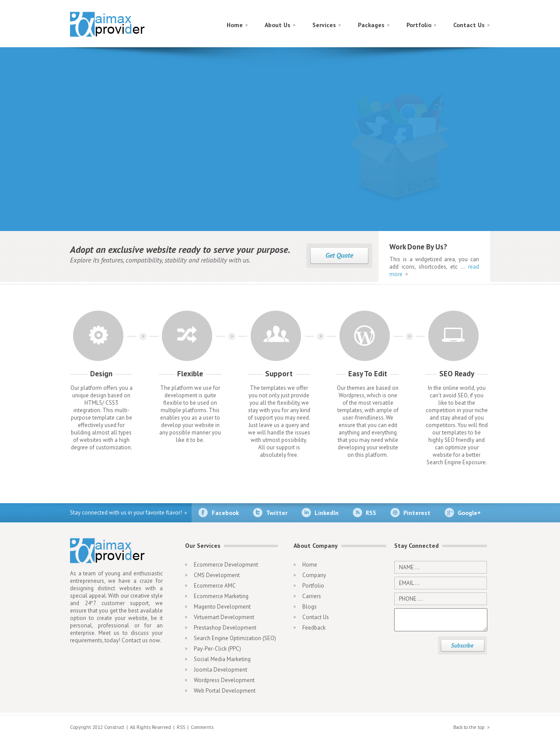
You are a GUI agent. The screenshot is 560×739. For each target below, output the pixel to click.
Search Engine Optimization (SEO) (235, 638)
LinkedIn (327, 513)
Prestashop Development (225, 628)
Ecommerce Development (226, 565)
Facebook (225, 513)
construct (108, 26)
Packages (371, 25)
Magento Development (222, 607)
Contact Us (469, 25)
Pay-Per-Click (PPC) (217, 649)
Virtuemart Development (224, 617)
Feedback (314, 628)
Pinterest (417, 513)
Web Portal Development (225, 691)
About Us (278, 25)
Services (324, 25)
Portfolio (419, 25)
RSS (371, 513)
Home (235, 25)
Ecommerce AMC (215, 586)
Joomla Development (220, 670)
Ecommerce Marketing (221, 596)
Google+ (469, 513)
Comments (202, 727)
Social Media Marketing (222, 659)
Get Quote (339, 255)
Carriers (312, 596)
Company (314, 575)
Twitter (277, 513)
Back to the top (469, 727)
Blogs (310, 607)
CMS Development (217, 575)
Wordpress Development (224, 680)
